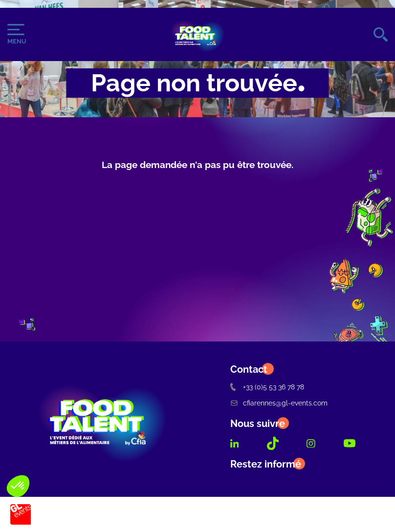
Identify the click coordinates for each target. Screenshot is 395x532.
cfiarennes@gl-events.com (279, 403)
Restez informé (266, 464)
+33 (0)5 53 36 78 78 (267, 387)
